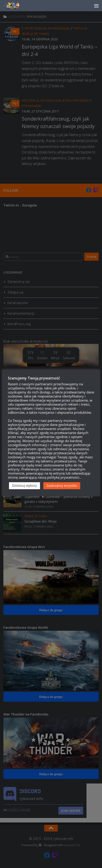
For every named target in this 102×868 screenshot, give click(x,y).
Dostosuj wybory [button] (24, 485)
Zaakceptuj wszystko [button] (62, 485)
